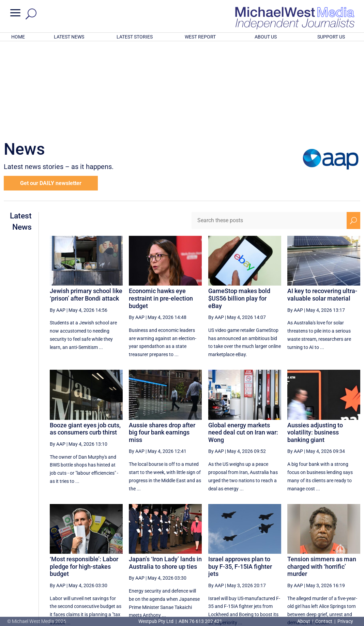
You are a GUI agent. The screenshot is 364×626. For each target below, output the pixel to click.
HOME (18, 37)
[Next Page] (338, 562)
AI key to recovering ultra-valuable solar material (322, 205)
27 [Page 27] (236, 562)
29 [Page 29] (270, 562)
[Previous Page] (203, 562)
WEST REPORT (200, 37)
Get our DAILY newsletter (51, 94)
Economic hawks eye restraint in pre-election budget (161, 209)
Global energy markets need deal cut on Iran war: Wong (243, 343)
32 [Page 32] (322, 562)
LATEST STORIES (135, 37)
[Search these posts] (269, 131)
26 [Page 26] (218, 562)
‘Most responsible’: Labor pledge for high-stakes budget (84, 477)
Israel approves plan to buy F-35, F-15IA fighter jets (240, 477)
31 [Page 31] (305, 562)
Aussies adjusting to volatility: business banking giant (315, 343)
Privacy (345, 621)
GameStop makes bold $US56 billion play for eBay (239, 209)
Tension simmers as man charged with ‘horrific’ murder (322, 477)
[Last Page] (353, 562)
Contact (324, 621)
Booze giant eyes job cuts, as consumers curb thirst (85, 340)
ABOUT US (266, 37)
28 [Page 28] (253, 562)
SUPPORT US (331, 37)
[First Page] (188, 562)
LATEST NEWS (69, 37)
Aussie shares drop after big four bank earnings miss (162, 343)
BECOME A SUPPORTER (330, 585)
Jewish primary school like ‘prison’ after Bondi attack (86, 205)
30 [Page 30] (287, 562)
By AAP (58, 220)
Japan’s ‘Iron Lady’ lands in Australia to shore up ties (165, 474)
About (304, 621)
